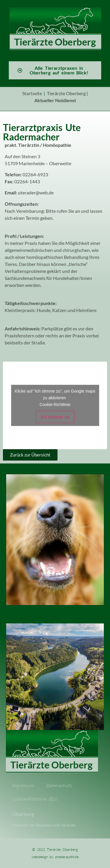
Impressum (23, 785)
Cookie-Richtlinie (55, 404)
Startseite (32, 93)
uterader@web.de (36, 192)
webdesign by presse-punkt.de (55, 857)
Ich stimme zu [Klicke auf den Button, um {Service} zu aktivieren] (55, 417)
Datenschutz (59, 785)
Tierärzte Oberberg (66, 93)
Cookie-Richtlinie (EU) (35, 799)
